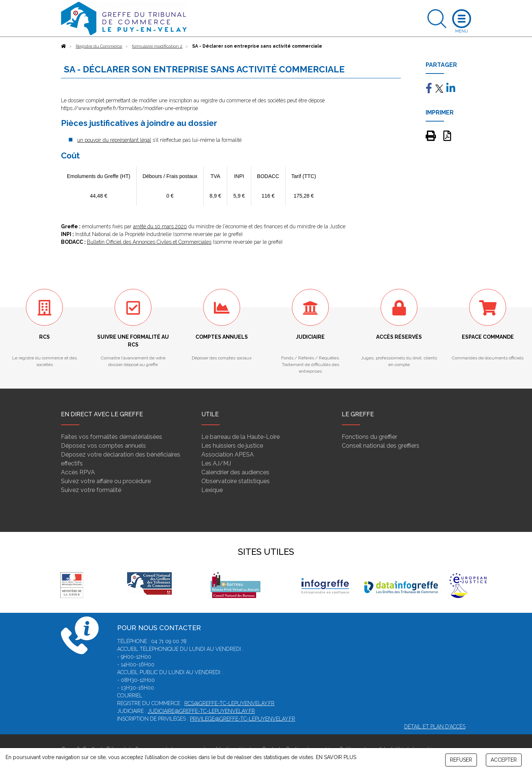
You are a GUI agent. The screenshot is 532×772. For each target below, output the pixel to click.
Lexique (212, 490)
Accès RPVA (78, 472)
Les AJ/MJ (216, 463)
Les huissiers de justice (232, 446)
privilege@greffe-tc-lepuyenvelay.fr (243, 719)
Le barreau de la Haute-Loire (241, 437)
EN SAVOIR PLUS (336, 757)
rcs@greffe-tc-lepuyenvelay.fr (229, 703)
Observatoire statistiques (236, 481)
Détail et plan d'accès (435, 727)
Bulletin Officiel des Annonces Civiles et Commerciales (149, 242)
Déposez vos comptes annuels (103, 446)
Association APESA (228, 455)
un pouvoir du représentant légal (114, 140)
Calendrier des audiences (235, 472)
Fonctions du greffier (369, 437)
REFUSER (461, 760)
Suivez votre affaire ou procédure (106, 481)
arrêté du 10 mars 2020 (160, 226)
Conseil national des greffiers (381, 446)
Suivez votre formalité (91, 490)
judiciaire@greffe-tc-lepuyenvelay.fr (201, 711)
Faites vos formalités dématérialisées (112, 437)
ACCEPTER (504, 760)
